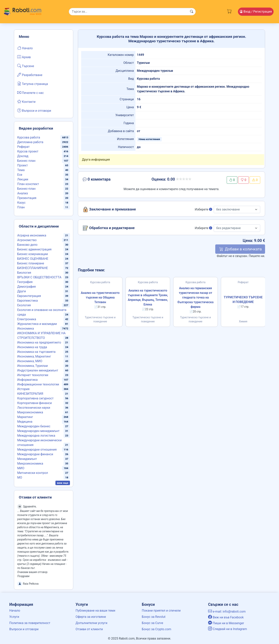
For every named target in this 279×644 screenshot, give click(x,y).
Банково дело (27, 245)
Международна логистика (36, 436)
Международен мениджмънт (38, 431)
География (25, 282)
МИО (21, 468)
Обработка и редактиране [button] (109, 228)
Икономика (26, 328)
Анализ (23, 193)
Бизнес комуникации (33, 254)
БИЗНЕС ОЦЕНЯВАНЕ (33, 259)
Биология (24, 273)
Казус (21, 203)
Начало (25, 48)
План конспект (28, 184)
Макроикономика (30, 412)
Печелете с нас (31, 93)
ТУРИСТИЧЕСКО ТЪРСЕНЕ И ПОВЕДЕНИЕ (243, 300)
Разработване (30, 75)
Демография (27, 287)
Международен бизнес (34, 426)
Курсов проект (28, 151)
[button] (111, 180)
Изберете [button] (203, 209)
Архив (24, 57)
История (23, 389)
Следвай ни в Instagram (228, 629)
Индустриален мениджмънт (38, 370)
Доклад (23, 156)
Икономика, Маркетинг (34, 356)
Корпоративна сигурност (35, 398)
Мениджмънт (27, 459)
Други (22, 291)
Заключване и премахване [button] (109, 209)
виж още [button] (63, 483)
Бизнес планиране (31, 263)
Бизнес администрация (34, 249)
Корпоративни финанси (34, 403)
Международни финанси (35, 454)
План (21, 207)
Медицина (25, 422)
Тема (21, 170)
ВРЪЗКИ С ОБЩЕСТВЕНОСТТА (39, 277)
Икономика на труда (32, 347)
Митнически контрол (33, 473)
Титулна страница (33, 84)
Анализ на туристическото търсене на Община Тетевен (100, 297)
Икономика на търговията (36, 352)
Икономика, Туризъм (32, 366)
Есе (20, 175)
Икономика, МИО (30, 361)
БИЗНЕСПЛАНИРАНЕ (33, 268)
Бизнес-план (26, 189)
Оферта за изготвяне (91, 617)
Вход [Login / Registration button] (256, 12)
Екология (24, 305)
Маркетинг (25, 417)
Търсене (26, 66)
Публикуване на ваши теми (95, 611)
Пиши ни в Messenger (226, 623)
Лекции (23, 179)
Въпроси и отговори (34, 110)
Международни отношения (37, 450)
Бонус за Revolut (154, 617)
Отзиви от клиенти (89, 629)
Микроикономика (30, 464)
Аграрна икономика (32, 235)
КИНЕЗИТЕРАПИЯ (30, 394)
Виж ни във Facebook (226, 617)
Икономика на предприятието (39, 342)
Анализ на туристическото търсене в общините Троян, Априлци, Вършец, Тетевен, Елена (148, 297)
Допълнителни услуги (91, 623)
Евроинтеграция (29, 296)
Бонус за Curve (152, 623)
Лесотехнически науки (34, 408)
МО (20, 477)
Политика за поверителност (30, 623)
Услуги (14, 617)
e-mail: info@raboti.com (227, 612)
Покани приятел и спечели (161, 611)
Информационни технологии (38, 384)
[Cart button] (229, 11)
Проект (22, 165)
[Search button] (192, 12)
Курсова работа (29, 137)
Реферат (23, 147)
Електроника (27, 319)
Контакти (26, 101)
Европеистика (28, 301)
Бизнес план (26, 161)
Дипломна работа (30, 142)
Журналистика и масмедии (37, 324)
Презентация (27, 198)
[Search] (132, 12)
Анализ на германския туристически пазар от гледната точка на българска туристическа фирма (195, 297)
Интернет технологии (33, 375)
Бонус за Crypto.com (157, 629)
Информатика (27, 380)
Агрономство (27, 240)
